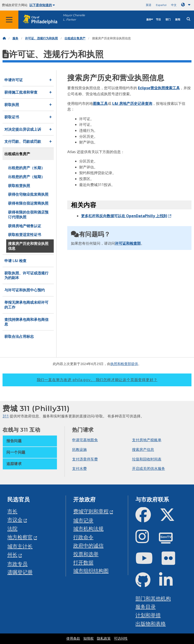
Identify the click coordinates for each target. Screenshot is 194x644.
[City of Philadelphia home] (42, 20)
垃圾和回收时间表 (147, 459)
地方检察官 (20, 537)
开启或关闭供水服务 (149, 468)
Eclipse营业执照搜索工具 (159, 88)
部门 (168, 20)
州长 (12, 555)
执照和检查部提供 (124, 364)
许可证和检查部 (128, 243)
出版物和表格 (151, 624)
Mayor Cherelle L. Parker (74, 17)
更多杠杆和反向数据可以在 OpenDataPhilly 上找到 (124, 216)
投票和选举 (86, 554)
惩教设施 (79, 449)
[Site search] (188, 19)
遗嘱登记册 (20, 572)
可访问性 (121, 639)
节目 (158, 20)
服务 (149, 20)
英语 (149, 5)
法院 (12, 529)
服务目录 (146, 607)
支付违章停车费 (85, 459)
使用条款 (73, 639)
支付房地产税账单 (147, 440)
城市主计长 (20, 546)
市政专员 (17, 564)
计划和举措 (148, 615)
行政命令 (83, 537)
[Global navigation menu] (9, 20)
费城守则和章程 (91, 511)
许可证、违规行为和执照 (41, 38)
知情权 (89, 639)
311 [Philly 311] (6, 416)
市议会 (15, 520)
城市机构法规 (88, 529)
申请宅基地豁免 (85, 440)
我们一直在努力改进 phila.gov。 (97, 380)
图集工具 (100, 103)
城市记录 (83, 520)
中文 (174, 5)
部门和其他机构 (153, 598)
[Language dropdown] (187, 5)
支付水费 (79, 468)
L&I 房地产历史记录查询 (132, 103)
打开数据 (83, 562)
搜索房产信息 (143, 449)
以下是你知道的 (42, 5)
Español (161, 5)
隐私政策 (104, 639)
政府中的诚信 (88, 545)
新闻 (178, 20)
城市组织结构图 (91, 571)
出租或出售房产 (75, 38)
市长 (12, 511)
